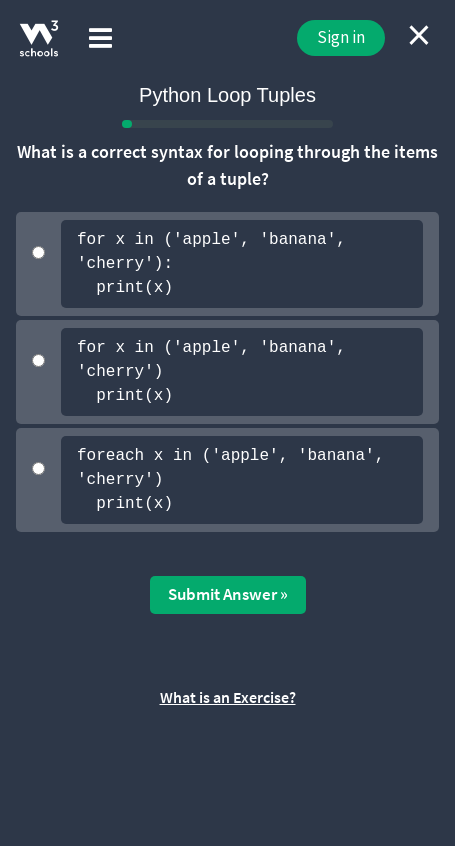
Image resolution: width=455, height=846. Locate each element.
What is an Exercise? (228, 697)
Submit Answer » (228, 594)
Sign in (341, 37)
